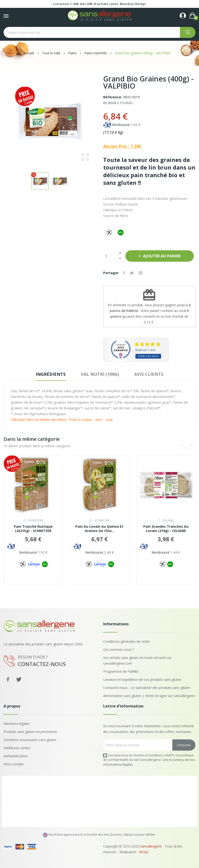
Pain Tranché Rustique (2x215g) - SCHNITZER (33, 529)
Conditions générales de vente (127, 641)
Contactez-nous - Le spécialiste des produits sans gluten (147, 688)
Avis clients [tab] (149, 374)
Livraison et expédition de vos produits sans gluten (142, 680)
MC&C (144, 852)
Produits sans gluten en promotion (30, 732)
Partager (124, 273)
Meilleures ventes (17, 748)
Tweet (132, 273)
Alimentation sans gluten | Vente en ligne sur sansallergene (149, 696)
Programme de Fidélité (121, 671)
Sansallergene (151, 846)
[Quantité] (110, 256)
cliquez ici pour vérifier (139, 835)
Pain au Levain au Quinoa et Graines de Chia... (99, 529)
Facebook (8, 679)
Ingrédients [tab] (51, 374)
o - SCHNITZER (33, 521)
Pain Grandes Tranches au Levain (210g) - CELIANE (166, 529)
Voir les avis (148, 356)
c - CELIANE (166, 521)
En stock (110, 103)
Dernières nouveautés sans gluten (30, 740)
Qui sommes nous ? (119, 650)
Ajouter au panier (161, 256)
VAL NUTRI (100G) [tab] (100, 374)
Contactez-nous (42, 664)
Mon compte (14, 764)
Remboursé (121, 125)
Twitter (19, 679)
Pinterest (141, 273)
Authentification (16, 756)
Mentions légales (17, 724)
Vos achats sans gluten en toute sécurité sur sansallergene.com (137, 660)
